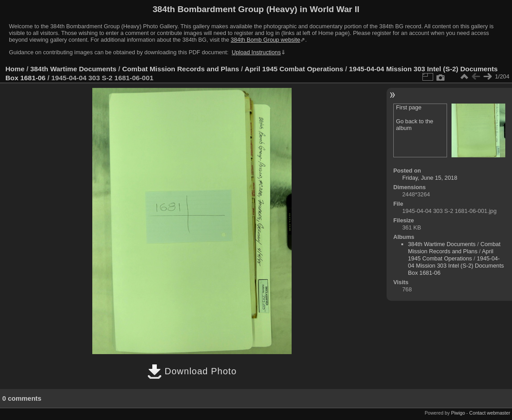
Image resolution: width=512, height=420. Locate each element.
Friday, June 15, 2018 (430, 178)
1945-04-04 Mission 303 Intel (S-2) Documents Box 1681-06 (456, 266)
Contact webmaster (490, 413)
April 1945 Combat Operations (294, 69)
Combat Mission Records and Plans (181, 69)
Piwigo (458, 413)
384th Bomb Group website (265, 40)
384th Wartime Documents (73, 69)
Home (15, 69)
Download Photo (192, 371)
